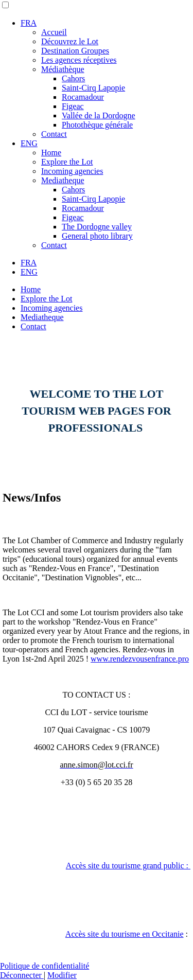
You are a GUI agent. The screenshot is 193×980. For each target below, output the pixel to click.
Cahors (73, 78)
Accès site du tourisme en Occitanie (125, 934)
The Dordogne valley (97, 227)
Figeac (73, 106)
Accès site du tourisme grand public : (128, 866)
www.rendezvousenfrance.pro (140, 659)
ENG (29, 143)
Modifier (62, 975)
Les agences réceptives (79, 60)
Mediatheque (63, 180)
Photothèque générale (97, 125)
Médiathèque (63, 69)
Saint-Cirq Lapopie (93, 88)
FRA (29, 23)
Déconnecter (22, 975)
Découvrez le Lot (70, 41)
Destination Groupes (75, 51)
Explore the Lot (67, 162)
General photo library (97, 236)
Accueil (54, 32)
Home (51, 153)
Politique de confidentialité (45, 966)
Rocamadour (83, 97)
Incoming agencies (72, 171)
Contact (54, 134)
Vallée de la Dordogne (99, 115)
